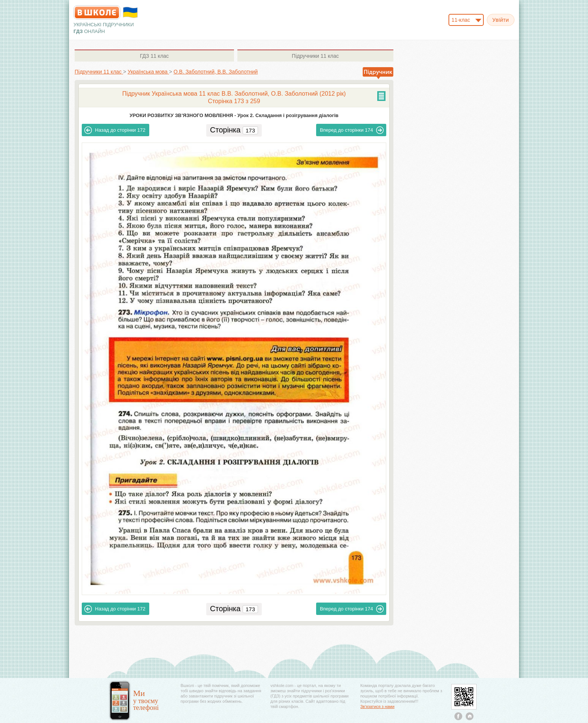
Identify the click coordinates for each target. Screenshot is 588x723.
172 (115, 130)
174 (352, 130)
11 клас (154, 56)
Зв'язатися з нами (377, 706)
